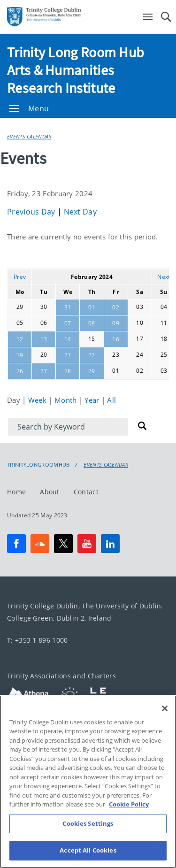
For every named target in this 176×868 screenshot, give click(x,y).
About (50, 492)
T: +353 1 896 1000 (37, 640)
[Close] (165, 720)
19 (20, 355)
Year (93, 400)
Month (67, 400)
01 (92, 307)
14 (68, 339)
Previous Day (32, 212)
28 (68, 371)
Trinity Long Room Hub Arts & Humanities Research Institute (76, 70)
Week (38, 400)
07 (68, 323)
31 (68, 307)
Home (16, 492)
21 (68, 355)
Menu (29, 108)
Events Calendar (29, 136)
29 (92, 371)
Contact (86, 492)
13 (44, 339)
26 (20, 371)
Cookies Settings (88, 835)
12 (20, 339)
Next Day (80, 212)
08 (92, 323)
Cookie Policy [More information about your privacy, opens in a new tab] (129, 816)
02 (116, 307)
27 (44, 371)
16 (116, 339)
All (111, 400)
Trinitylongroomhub (38, 465)
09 (116, 323)
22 (92, 355)
